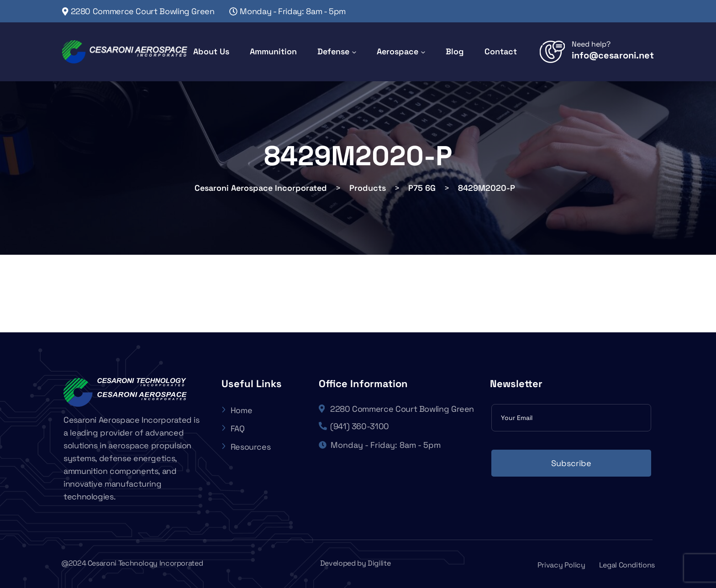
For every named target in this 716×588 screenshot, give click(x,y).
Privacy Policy (561, 565)
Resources (246, 447)
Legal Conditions (627, 565)
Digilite (379, 563)
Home (237, 410)
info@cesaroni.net (613, 55)
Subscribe (571, 463)
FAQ (233, 428)
